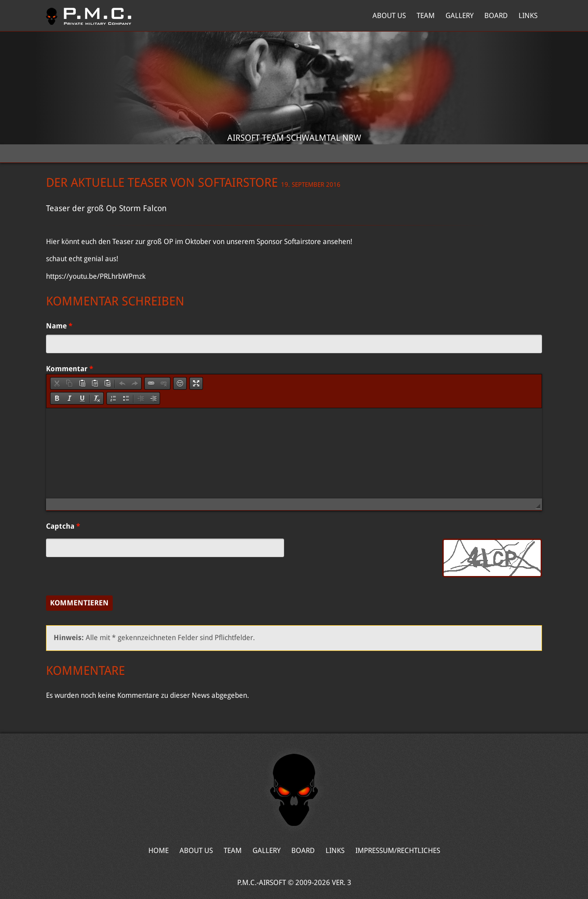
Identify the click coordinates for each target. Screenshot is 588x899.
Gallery (459, 16)
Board (496, 16)
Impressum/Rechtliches (398, 851)
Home (89, 16)
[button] (57, 383)
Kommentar (70, 369)
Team (426, 16)
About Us (389, 16)
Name (59, 326)
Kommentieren (79, 603)
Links (528, 16)
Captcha (63, 526)
